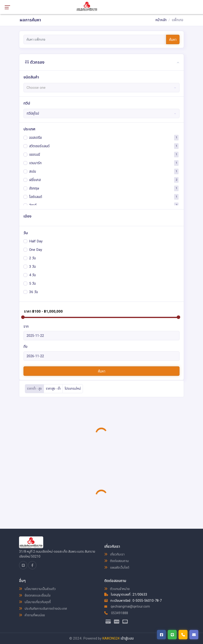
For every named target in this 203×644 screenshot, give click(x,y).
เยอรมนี (35, 154)
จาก (26, 326)
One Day (36, 249)
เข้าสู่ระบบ (127, 638)
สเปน (33, 171)
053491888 (116, 613)
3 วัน (32, 266)
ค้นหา (173, 40)
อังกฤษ (34, 188)
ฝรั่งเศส (35, 180)
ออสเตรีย (35, 137)
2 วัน (32, 258)
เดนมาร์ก (35, 163)
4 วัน (32, 275)
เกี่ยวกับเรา (114, 554)
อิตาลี (33, 205)
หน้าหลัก (161, 20)
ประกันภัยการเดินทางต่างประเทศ (43, 609)
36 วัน (33, 292)
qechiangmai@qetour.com (127, 606)
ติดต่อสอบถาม (117, 561)
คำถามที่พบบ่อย (32, 615)
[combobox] (102, 88)
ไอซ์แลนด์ (36, 197)
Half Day (36, 241)
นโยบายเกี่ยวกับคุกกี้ (35, 602)
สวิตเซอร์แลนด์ (39, 146)
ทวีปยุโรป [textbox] (33, 113)
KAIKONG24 (111, 638)
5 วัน (32, 283)
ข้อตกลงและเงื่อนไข (35, 595)
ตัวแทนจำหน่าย (117, 589)
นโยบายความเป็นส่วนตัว (37, 589)
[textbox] (102, 88)
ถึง (25, 347)
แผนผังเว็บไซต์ (117, 567)
